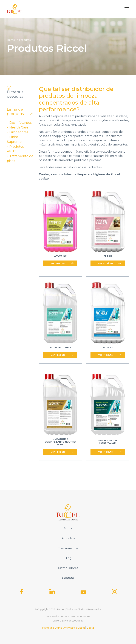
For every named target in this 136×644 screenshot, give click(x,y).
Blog (68, 558)
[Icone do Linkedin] (52, 592)
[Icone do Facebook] (21, 592)
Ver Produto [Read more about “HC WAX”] (110, 355)
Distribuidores (68, 568)
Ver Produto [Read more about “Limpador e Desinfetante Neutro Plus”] (62, 452)
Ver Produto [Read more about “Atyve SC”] (62, 263)
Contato (68, 578)
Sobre (68, 528)
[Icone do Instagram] (115, 592)
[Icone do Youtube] (83, 592)
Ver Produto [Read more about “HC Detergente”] (62, 355)
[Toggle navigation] (127, 9)
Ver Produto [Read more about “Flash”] (110, 263)
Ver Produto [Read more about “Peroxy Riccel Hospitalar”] (110, 452)
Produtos (68, 538)
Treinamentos (68, 548)
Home (11, 40)
